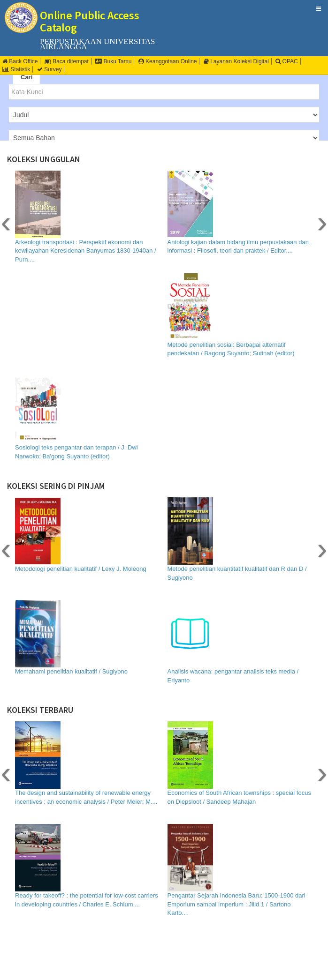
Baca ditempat (67, 61)
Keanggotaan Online (168, 61)
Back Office (20, 61)
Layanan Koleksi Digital (236, 61)
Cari (27, 77)
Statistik (16, 69)
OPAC (286, 61)
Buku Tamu (113, 61)
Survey (50, 69)
